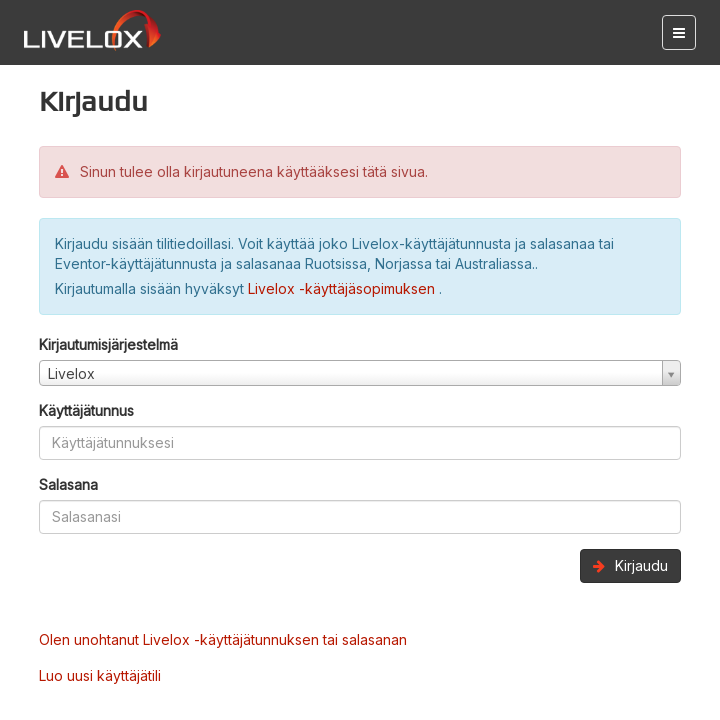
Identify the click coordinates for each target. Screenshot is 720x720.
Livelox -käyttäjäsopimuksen (343, 288)
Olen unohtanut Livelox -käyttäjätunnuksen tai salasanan (223, 639)
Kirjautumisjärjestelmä (108, 344)
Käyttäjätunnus (86, 410)
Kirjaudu (630, 565)
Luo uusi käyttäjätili (100, 675)
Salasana (68, 484)
